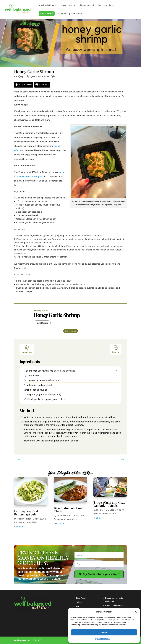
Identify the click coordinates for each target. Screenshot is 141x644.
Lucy (21, 77)
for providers (106, 6)
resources (67, 6)
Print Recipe (42, 85)
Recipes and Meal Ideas (42, 77)
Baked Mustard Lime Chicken (69, 509)
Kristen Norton (24, 519)
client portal (86, 6)
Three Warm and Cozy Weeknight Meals (109, 504)
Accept (104, 632)
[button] (136, 612)
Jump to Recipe (24, 85)
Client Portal (81, 598)
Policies (79, 602)
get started (47, 13)
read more (19, 527)
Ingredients (27, 349)
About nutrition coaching (116, 605)
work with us (46, 6)
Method (116, 349)
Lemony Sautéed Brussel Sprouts (26, 513)
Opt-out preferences (103, 639)
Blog (77, 606)
